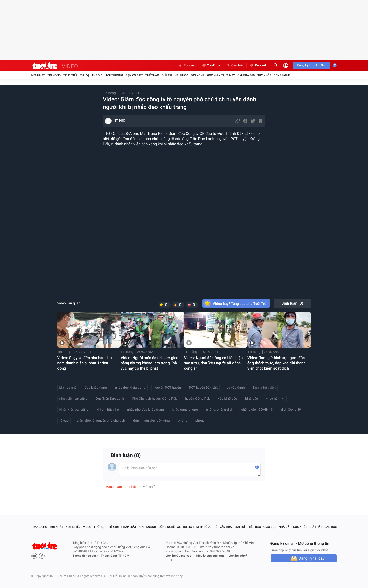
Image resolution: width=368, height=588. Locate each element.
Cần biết (235, 65)
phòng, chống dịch (220, 410)
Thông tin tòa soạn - (87, 556)
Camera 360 (246, 75)
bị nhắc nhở (68, 388)
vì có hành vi (275, 399)
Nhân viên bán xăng (74, 410)
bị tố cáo (252, 399)
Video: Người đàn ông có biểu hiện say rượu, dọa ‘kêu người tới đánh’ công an (213, 363)
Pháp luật (129, 527)
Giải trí (167, 75)
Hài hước (181, 75)
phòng (183, 421)
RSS (171, 560)
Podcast (187, 65)
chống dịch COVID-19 (257, 410)
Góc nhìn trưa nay (221, 75)
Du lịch (189, 527)
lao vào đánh (235, 388)
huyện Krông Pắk (197, 399)
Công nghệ (282, 75)
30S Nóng (198, 75)
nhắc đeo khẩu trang (130, 388)
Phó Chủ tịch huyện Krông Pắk (155, 399)
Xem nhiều (73, 527)
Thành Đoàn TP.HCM (115, 556)
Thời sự (99, 527)
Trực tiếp (70, 75)
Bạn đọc (331, 527)
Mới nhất (38, 75)
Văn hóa (226, 527)
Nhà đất (285, 527)
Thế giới (98, 75)
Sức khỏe (264, 75)
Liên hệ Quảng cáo (179, 556)
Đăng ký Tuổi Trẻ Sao (312, 65)
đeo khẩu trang (96, 388)
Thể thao (152, 75)
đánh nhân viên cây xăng (152, 421)
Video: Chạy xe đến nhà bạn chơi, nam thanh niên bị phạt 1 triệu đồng (85, 363)
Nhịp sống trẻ (207, 527)
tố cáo (64, 421)
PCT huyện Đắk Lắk (203, 388)
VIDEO (70, 66)
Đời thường (115, 75)
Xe (179, 527)
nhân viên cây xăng (74, 399)
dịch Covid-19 (291, 410)
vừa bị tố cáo (228, 399)
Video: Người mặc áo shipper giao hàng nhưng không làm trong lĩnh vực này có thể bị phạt (149, 363)
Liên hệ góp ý (238, 556)
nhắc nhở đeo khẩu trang (145, 410)
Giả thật (316, 527)
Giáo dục (270, 527)
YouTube (211, 65)
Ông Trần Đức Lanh (110, 399)
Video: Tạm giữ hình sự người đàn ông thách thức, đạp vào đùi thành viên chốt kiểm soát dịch (277, 363)
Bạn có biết (134, 75)
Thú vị (85, 75)
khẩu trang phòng (185, 410)
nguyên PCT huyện (167, 388)
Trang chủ (39, 527)
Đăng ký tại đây (311, 558)
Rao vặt (258, 65)
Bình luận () (292, 303)
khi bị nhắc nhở (108, 410)
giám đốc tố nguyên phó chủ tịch (101, 421)
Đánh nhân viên (264, 388)
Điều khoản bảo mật (210, 556)
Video (87, 527)
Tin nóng (54, 75)
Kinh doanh (147, 527)
